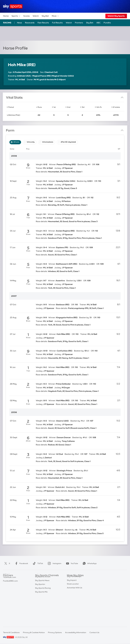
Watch (36, 16)
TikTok (37, 563)
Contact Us (94, 632)
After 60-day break (68, 142)
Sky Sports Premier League (46, 583)
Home (6, 16)
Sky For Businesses (75, 594)
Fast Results (43, 23)
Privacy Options (55, 632)
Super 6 (6, 583)
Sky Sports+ (40, 613)
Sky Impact (72, 602)
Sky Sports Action (43, 606)
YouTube (71, 563)
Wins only (31, 142)
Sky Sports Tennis (43, 602)
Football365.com (10, 591)
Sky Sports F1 (41, 598)
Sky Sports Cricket (43, 591)
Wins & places (48, 142)
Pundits (107, 23)
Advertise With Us (75, 609)
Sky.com (71, 579)
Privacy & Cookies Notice (34, 632)
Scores (27, 16)
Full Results (57, 23)
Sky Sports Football (43, 587)
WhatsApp (89, 563)
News (19, 23)
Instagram (54, 563)
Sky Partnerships (74, 598)
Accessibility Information (76, 632)
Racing (7, 23)
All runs (16, 142)
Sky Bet (45, 16)
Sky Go (70, 587)
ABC (98, 23)
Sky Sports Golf (42, 594)
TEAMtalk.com (10, 587)
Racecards (30, 23)
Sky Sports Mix (41, 621)
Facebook (21, 563)
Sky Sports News (42, 609)
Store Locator (73, 606)
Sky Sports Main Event (44, 579)
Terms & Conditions (11, 632)
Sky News (71, 583)
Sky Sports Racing (43, 617)
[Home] (13, 6)
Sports (16, 16)
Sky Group (71, 591)
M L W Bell (20, 80)
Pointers (79, 23)
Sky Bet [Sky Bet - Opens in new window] (90, 23)
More (55, 16)
